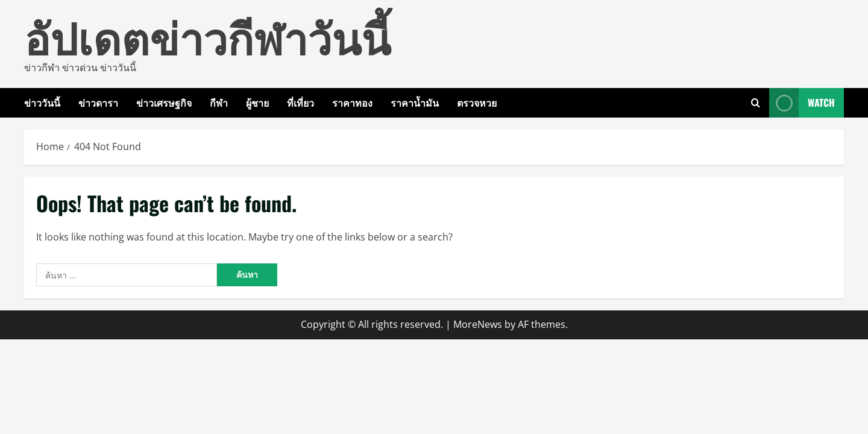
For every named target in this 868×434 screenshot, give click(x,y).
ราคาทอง (352, 102)
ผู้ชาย (257, 102)
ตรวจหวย (477, 102)
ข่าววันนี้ (42, 102)
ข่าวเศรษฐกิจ (164, 102)
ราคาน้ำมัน (415, 102)
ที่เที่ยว (300, 102)
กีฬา (219, 102)
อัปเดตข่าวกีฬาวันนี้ (207, 36)
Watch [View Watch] (802, 103)
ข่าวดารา (98, 102)
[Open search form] (756, 103)
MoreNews (478, 324)
